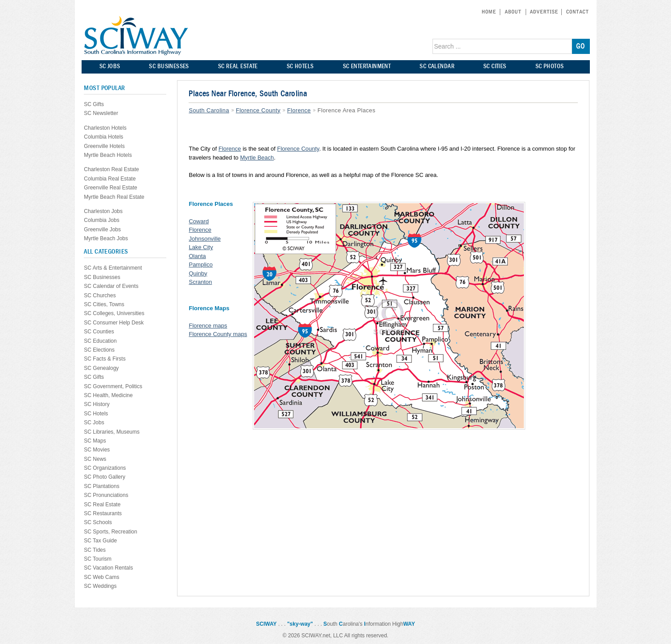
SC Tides (95, 550)
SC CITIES (495, 66)
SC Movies (97, 450)
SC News (95, 459)
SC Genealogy (101, 368)
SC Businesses (102, 277)
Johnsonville (205, 239)
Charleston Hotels (105, 128)
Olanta (197, 256)
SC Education (100, 341)
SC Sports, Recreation (110, 532)
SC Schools (98, 522)
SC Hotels (96, 414)
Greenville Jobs (102, 230)
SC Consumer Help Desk (114, 323)
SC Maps (95, 441)
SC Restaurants (103, 513)
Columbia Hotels (103, 137)
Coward (199, 221)
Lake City (201, 247)
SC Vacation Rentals (108, 568)
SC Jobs (94, 422)
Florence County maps (218, 334)
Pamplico (200, 265)
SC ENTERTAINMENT (367, 66)
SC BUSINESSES (169, 66)
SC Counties (99, 332)
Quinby (198, 273)
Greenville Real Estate (110, 188)
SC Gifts (94, 104)
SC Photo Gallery (105, 477)
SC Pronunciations (106, 495)
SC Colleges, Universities (114, 313)
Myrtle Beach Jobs (106, 238)
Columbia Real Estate (110, 179)
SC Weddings (100, 586)
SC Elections (99, 350)
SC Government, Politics (113, 386)
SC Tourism (98, 559)
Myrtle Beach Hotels (108, 155)
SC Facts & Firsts (105, 359)
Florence (299, 110)
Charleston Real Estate (111, 169)
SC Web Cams (101, 577)
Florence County (258, 110)
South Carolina (209, 110)
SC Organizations (105, 468)
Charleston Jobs (103, 211)
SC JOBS (110, 66)
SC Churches (100, 295)
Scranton (200, 282)
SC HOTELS (300, 66)
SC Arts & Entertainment (113, 268)
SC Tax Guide (100, 541)
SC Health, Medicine (108, 395)
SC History (97, 404)
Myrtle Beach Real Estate (114, 197)
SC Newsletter (101, 113)
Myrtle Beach (257, 158)
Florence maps (208, 326)
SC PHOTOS (550, 66)
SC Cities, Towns (104, 304)
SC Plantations (101, 486)
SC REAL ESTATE (238, 66)
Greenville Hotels (104, 146)
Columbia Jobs (101, 220)
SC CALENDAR (437, 66)
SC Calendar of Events (111, 286)
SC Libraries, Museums (112, 432)
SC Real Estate (102, 505)
